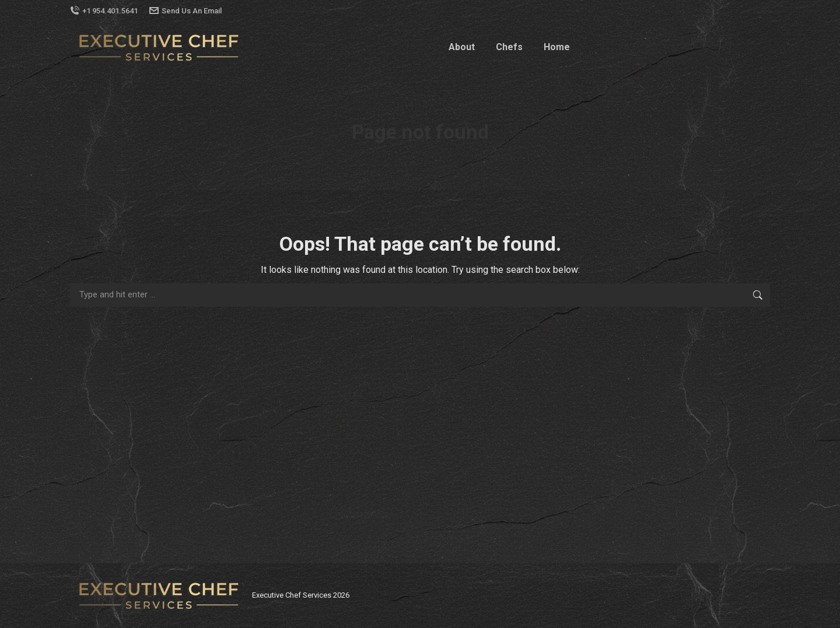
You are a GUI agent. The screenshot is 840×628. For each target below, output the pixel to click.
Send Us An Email (185, 11)
